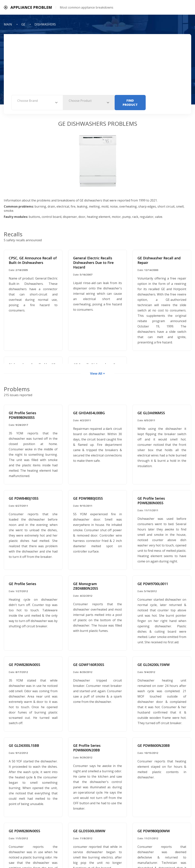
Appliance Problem (115, 842)
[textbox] (37, 101)
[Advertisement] (97, 66)
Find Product (130, 103)
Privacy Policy (80, 851)
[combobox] (37, 103)
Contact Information (110, 851)
